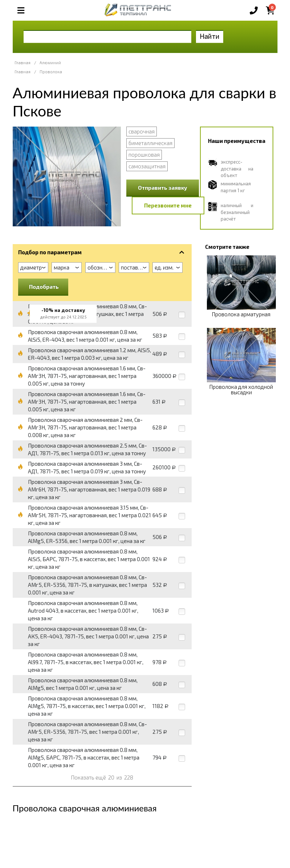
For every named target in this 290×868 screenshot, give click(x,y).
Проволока (51, 72)
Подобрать (44, 287)
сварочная (142, 131)
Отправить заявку (163, 188)
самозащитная (147, 166)
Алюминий (50, 63)
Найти (210, 36)
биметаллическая (150, 143)
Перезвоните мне (168, 205)
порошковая (144, 155)
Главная (23, 63)
